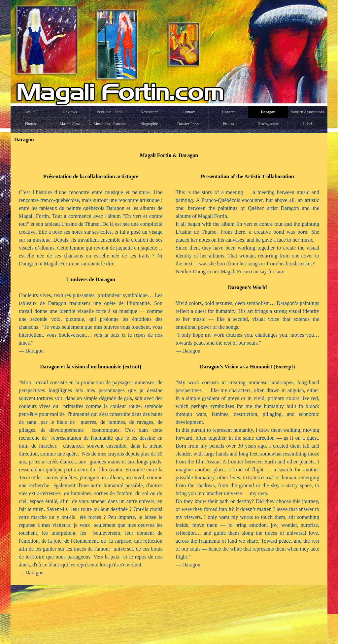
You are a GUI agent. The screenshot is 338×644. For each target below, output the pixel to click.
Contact (189, 112)
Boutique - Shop (110, 112)
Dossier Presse (189, 124)
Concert (228, 112)
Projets (228, 124)
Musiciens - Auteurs (110, 124)
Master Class (70, 124)
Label (307, 124)
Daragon (268, 112)
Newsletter (149, 112)
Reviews (70, 112)
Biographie (149, 124)
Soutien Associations (308, 112)
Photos (31, 124)
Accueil (30, 112)
